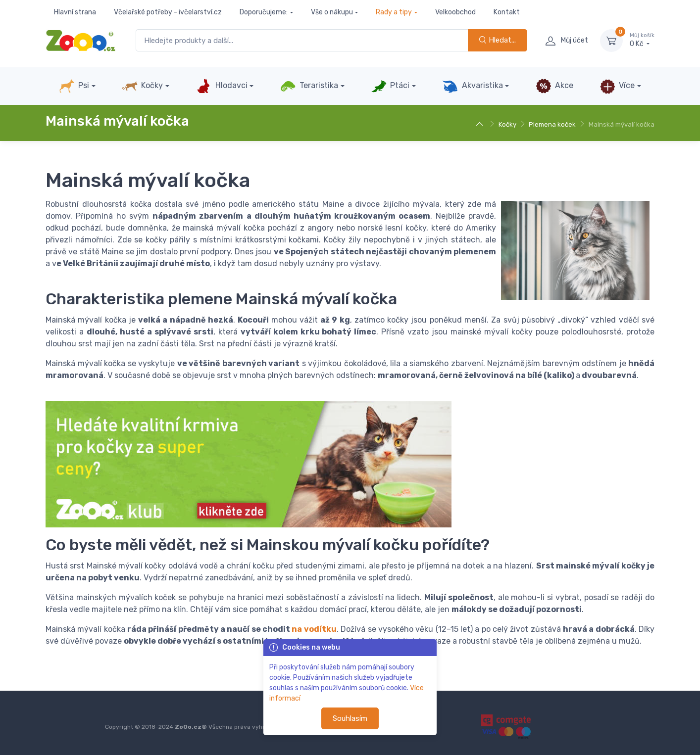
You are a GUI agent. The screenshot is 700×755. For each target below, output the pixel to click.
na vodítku (314, 629)
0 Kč (642, 40)
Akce (554, 86)
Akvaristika (472, 86)
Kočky (142, 86)
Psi (74, 86)
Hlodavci (221, 86)
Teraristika (309, 86)
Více (617, 86)
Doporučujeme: (264, 12)
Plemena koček (552, 124)
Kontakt (507, 12)
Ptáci (390, 86)
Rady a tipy (394, 12)
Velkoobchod (455, 12)
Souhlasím (350, 718)
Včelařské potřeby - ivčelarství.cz (168, 12)
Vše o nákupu (332, 12)
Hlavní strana (75, 12)
